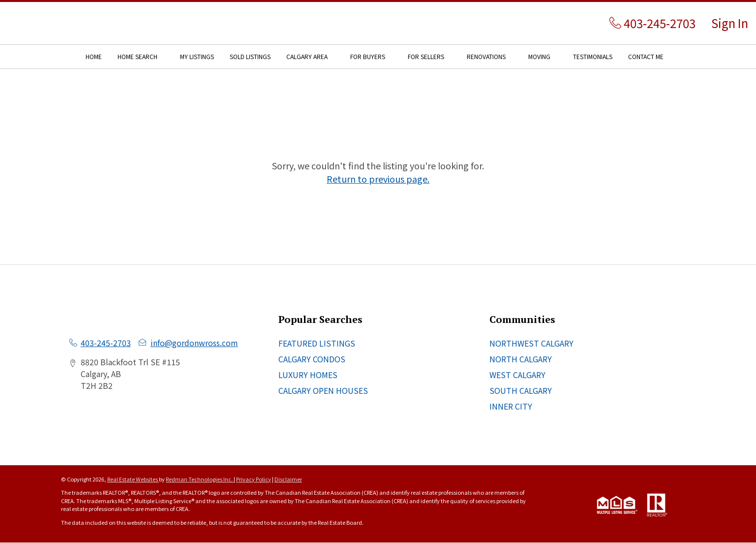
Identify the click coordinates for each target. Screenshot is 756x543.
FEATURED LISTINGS (317, 343)
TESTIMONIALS (593, 56)
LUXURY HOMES (308, 375)
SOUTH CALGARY (521, 390)
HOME (94, 56)
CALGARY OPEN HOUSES (323, 390)
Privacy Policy (254, 479)
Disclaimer (288, 479)
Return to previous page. (378, 179)
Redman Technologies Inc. (200, 479)
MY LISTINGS (197, 56)
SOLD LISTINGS (250, 56)
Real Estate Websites (133, 479)
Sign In (730, 23)
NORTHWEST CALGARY (531, 343)
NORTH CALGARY (521, 359)
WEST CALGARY (517, 375)
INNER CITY (511, 406)
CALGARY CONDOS (312, 359)
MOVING (539, 56)
